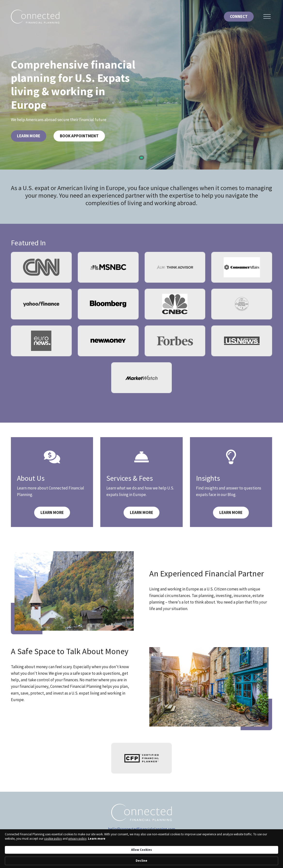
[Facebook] (157, 843)
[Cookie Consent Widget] (141, 856)
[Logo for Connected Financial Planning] (35, 17)
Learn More (29, 136)
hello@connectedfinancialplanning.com (142, 829)
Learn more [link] (85, 861)
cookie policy (41, 861)
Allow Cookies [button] (209, 856)
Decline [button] (240, 856)
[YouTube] (126, 843)
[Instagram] (147, 843)
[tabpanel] (141, 85)
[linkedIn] (136, 843)
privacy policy (66, 861)
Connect (239, 16)
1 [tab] (141, 158)
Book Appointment (79, 136)
